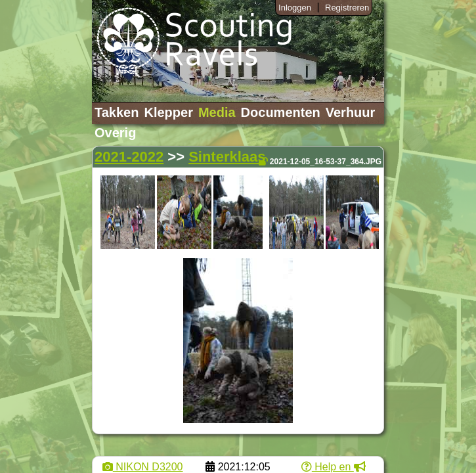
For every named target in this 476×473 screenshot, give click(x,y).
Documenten (281, 112)
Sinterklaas (227, 157)
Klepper (168, 112)
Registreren (347, 8)
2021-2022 (129, 157)
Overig (115, 133)
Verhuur (351, 112)
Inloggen (295, 8)
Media (217, 112)
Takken (117, 112)
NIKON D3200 (143, 467)
